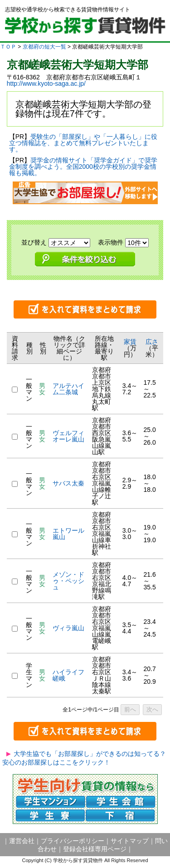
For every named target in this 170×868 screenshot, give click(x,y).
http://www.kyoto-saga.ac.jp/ (46, 83)
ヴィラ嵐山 (68, 628)
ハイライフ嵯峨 (68, 675)
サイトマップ (130, 841)
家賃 (130, 342)
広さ (152, 342)
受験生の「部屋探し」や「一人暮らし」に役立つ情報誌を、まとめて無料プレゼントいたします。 (83, 143)
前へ (130, 709)
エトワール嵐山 (68, 534)
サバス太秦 (68, 483)
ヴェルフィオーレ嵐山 (72, 436)
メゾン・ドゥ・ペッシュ (68, 581)
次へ (152, 709)
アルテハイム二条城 (68, 389)
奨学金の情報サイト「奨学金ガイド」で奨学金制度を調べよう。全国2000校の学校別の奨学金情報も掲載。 (83, 167)
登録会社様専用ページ (95, 849)
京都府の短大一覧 (44, 47)
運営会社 (22, 841)
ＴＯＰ (8, 47)
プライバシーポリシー (73, 841)
